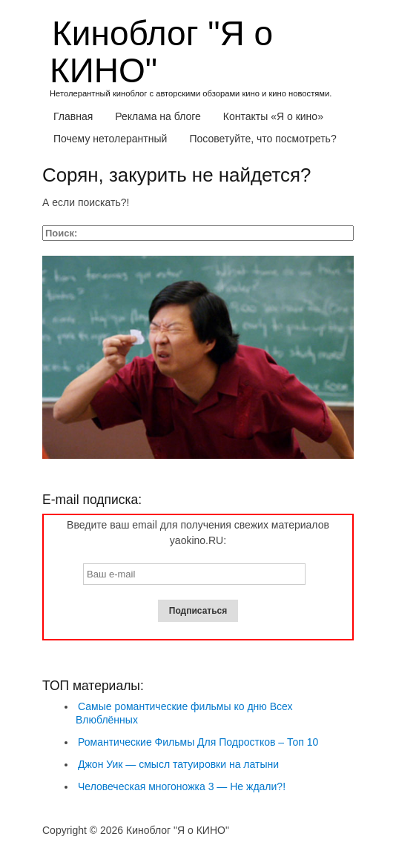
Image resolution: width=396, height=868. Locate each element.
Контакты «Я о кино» (273, 116)
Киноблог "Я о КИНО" (161, 52)
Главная (73, 116)
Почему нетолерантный (110, 139)
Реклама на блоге (158, 116)
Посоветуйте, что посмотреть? (263, 139)
